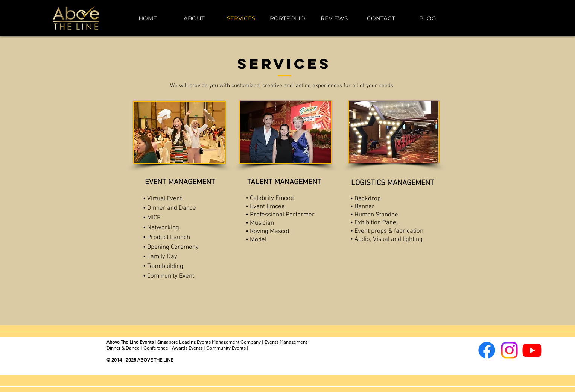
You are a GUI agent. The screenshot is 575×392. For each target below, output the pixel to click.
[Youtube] (532, 350)
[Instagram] (509, 350)
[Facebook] (487, 350)
